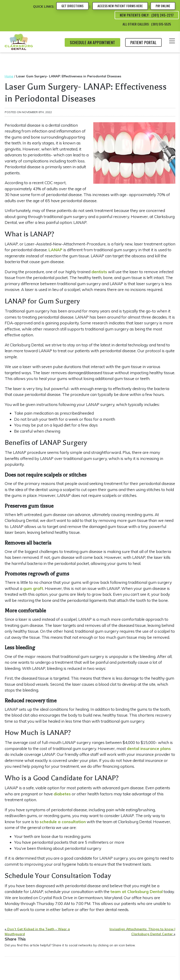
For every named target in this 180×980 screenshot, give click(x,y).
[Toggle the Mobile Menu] (172, 42)
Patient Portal (143, 42)
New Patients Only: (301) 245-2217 (147, 15)
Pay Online (163, 6)
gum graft (33, 588)
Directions (72, 6)
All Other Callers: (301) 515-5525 (147, 24)
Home (9, 76)
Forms (120, 6)
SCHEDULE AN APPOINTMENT (92, 42)
